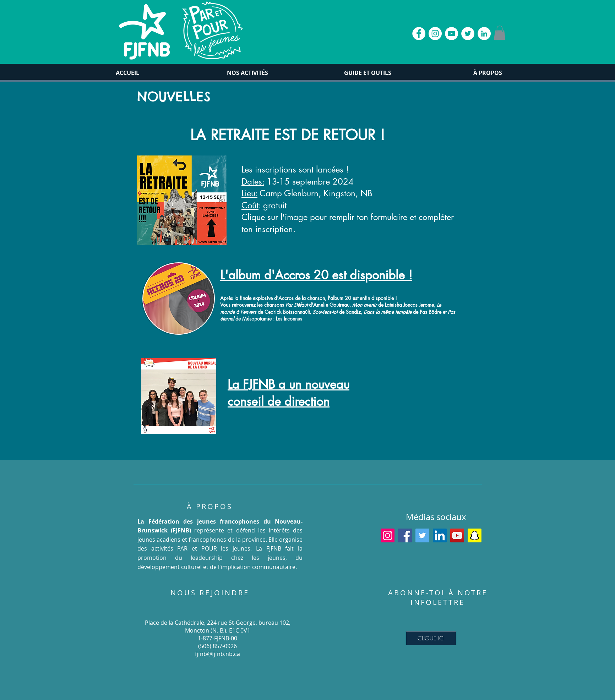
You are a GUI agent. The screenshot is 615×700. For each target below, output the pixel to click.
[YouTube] (457, 535)
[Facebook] (405, 535)
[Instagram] (388, 535)
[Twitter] (422, 535)
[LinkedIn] (440, 535)
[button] (500, 33)
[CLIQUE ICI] (431, 638)
